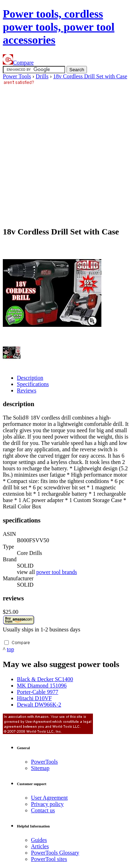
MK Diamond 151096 (42, 686)
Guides (39, 840)
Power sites (49, 859)
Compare (18, 63)
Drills (42, 76)
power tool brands (57, 572)
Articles (40, 846)
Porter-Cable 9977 (37, 692)
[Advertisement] (66, 152)
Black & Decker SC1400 (45, 679)
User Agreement (49, 798)
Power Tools (17, 76)
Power (44, 762)
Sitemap (40, 768)
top (11, 649)
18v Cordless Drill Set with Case (90, 76)
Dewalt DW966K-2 (39, 705)
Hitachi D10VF (34, 698)
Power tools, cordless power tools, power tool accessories (59, 27)
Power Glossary (55, 853)
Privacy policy (47, 804)
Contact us (43, 810)
